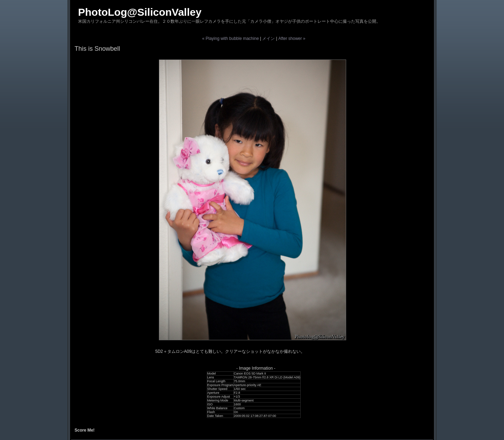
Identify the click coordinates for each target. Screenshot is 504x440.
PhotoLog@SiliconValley (140, 12)
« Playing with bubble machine (230, 39)
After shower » (292, 39)
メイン (268, 39)
